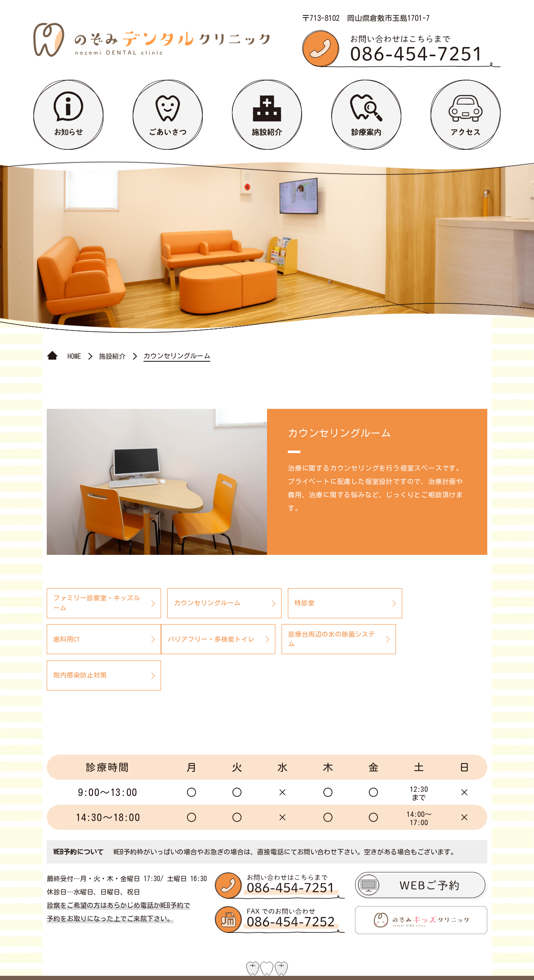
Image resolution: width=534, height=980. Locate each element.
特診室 (287, 603)
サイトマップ (362, 958)
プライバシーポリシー (445, 958)
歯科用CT (402, 603)
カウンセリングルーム (199, 603)
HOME (74, 356)
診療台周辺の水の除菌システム (205, 640)
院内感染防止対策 (303, 640)
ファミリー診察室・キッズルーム (93, 603)
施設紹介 (112, 356)
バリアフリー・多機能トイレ (93, 640)
